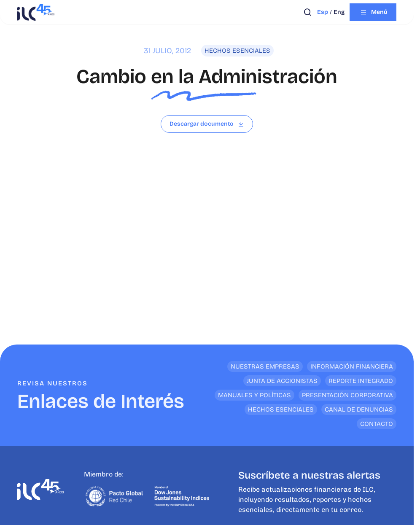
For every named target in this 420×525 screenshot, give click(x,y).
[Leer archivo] (207, 124)
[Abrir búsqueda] (308, 12)
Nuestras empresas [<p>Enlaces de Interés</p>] (265, 366)
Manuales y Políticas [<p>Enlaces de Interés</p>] (254, 395)
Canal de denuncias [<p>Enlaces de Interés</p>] (359, 409)
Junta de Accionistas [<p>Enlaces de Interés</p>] (282, 381)
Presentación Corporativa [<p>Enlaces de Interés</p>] (347, 395)
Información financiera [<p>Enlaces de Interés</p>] (352, 366)
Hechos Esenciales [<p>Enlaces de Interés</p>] (281, 409)
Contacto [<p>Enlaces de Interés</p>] (377, 424)
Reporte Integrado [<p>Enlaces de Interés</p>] (361, 381)
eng (339, 12)
